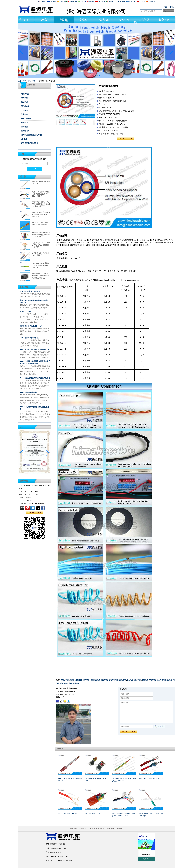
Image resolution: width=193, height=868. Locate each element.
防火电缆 (32, 81)
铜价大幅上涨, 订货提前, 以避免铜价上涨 (34, 350)
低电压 (170, 680)
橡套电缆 (24, 123)
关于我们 (44, 20)
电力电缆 (24, 98)
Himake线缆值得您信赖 (28, 392)
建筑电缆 (79, 680)
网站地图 (110, 829)
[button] (93, 76)
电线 (63, 680)
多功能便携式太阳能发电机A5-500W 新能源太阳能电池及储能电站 (41, 276)
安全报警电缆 (161, 680)
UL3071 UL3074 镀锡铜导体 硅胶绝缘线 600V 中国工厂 (41, 265)
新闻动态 (124, 20)
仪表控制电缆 (26, 119)
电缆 (67, 680)
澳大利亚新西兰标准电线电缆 (32, 135)
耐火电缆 (137, 680)
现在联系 (34, 513)
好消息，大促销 (25, 312)
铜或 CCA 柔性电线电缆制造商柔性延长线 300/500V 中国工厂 (41, 194)
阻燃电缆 (145, 680)
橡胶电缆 (104, 680)
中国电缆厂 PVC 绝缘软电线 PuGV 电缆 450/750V (41, 225)
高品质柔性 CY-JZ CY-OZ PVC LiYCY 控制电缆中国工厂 (41, 245)
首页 (20, 81)
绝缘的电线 (25, 94)
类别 (25, 81)
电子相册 (146, 859)
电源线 (72, 680)
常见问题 (144, 20)
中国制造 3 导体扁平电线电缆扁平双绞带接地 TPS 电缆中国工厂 (41, 204)
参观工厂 (84, 20)
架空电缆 (24, 114)
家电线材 (122, 680)
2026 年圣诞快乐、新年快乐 (30, 291)
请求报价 (169, 7)
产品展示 (64, 20)
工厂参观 (92, 829)
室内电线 (86, 680)
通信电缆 (24, 102)
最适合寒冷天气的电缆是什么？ (31, 326)
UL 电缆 (24, 139)
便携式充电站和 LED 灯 (30, 143)
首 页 (26, 20)
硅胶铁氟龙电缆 (66, 683)
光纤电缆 (24, 110)
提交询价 (164, 20)
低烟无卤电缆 (95, 680)
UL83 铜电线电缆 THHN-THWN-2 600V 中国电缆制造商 (41, 214)
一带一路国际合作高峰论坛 (29, 338)
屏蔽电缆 (152, 680)
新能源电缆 (25, 131)
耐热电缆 (76, 683)
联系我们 (104, 20)
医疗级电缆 (25, 106)
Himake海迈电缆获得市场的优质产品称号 (35, 378)
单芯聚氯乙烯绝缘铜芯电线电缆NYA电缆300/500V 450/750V (41, 235)
